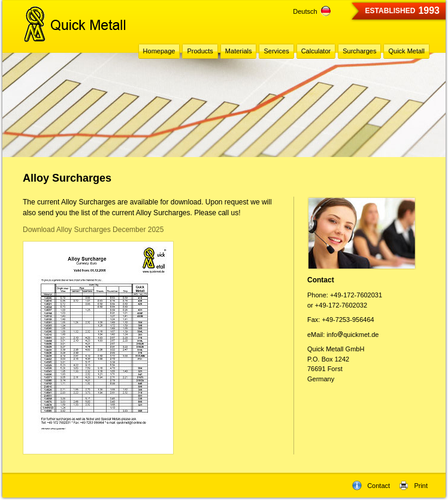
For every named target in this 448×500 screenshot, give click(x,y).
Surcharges (359, 51)
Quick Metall (406, 51)
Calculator (316, 51)
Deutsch (311, 11)
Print (413, 486)
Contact (371, 486)
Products (200, 51)
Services (276, 51)
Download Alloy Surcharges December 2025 (93, 230)
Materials (239, 51)
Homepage (159, 51)
